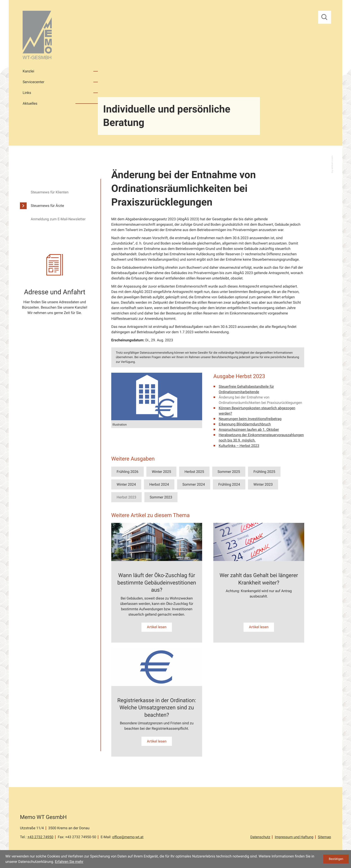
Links (27, 93)
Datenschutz (260, 837)
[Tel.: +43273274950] (40, 837)
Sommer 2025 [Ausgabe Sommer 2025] (229, 472)
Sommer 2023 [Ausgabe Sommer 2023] (161, 497)
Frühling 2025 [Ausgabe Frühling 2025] (264, 472)
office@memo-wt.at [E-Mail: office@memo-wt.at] (128, 837)
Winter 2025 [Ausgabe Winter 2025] (161, 472)
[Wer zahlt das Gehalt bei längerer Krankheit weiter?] (259, 583)
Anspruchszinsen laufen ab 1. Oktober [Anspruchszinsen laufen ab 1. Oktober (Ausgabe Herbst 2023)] (249, 430)
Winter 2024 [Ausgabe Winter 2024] (126, 484)
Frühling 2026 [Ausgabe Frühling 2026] (127, 472)
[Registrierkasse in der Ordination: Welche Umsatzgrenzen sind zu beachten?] (157, 702)
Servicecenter (33, 82)
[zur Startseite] (37, 36)
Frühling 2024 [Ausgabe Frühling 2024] (229, 484)
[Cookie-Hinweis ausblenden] (336, 859)
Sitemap (324, 837)
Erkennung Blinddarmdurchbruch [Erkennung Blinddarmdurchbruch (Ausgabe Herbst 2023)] (245, 424)
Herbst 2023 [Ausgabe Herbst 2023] (126, 497)
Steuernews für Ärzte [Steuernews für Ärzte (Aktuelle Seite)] (47, 206)
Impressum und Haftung (294, 837)
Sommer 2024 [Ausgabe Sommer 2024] (194, 484)
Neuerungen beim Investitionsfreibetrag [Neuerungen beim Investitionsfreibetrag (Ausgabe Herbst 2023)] (250, 419)
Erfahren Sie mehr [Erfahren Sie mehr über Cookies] (69, 862)
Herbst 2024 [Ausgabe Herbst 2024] (159, 484)
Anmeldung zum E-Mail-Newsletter (58, 219)
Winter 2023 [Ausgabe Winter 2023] (263, 484)
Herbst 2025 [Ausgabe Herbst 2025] (194, 472)
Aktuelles (30, 103)
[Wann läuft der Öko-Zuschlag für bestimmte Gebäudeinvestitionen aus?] (157, 583)
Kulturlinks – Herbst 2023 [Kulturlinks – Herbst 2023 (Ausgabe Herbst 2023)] (239, 446)
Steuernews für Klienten (50, 192)
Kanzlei (28, 71)
